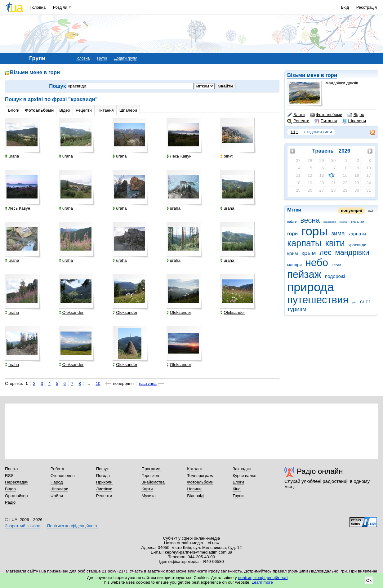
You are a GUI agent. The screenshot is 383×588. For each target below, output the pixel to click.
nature (292, 221)
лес (325, 252)
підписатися (318, 132)
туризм (297, 309)
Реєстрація (367, 7)
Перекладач (17, 482)
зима (338, 233)
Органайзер (16, 496)
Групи (102, 58)
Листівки (104, 489)
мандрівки (352, 252)
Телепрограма (201, 476)
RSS (9, 476)
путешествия (318, 300)
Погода (103, 476)
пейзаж (304, 274)
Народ (57, 482)
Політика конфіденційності (73, 526)
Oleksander (71, 312)
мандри (294, 265)
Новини (194, 489)
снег (365, 302)
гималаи (358, 221)
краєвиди (358, 245)
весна (310, 220)
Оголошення (63, 476)
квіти (335, 243)
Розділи (60, 7)
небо (317, 263)
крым (309, 253)
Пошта (11, 469)
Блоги (296, 115)
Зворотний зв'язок (22, 526)
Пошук (102, 469)
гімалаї (344, 222)
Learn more (262, 582)
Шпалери (354, 121)
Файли (57, 496)
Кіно (237, 489)
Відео (356, 115)
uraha (12, 156)
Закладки (242, 469)
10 (98, 383)
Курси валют (245, 476)
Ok (369, 580)
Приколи (104, 482)
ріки (354, 303)
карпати (357, 234)
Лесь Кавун (179, 156)
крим (293, 253)
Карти (147, 489)
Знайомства (153, 482)
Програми (151, 469)
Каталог (195, 469)
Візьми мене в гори (312, 75)
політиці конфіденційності (263, 578)
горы (314, 231)
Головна (38, 7)
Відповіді (196, 496)
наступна (148, 383)
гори (292, 234)
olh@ (227, 156)
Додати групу (125, 58)
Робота (57, 469)
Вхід (345, 7)
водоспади (330, 222)
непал (336, 265)
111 (294, 132)
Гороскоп (150, 476)
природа (311, 287)
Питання (326, 121)
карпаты (304, 243)
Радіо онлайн (320, 471)
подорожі (335, 276)
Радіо (10, 502)
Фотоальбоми (326, 115)
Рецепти (298, 121)
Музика (148, 496)
